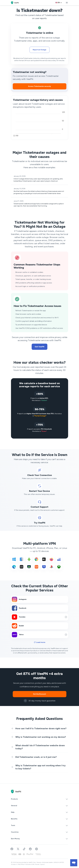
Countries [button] (40, 832)
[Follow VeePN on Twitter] (18, 849)
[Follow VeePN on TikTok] (24, 849)
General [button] (40, 806)
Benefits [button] (40, 819)
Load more (40, 642)
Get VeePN (39, 347)
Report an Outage (39, 50)
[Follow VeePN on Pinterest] (36, 849)
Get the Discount (39, 694)
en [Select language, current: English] (59, 3)
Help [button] (40, 812)
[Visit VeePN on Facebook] (12, 849)
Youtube (40, 617)
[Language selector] (59, 3)
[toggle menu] (67, 3)
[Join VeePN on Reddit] (30, 849)
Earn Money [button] (40, 839)
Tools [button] (40, 825)
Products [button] (40, 799)
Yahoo (40, 635)
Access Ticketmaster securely (39, 86)
